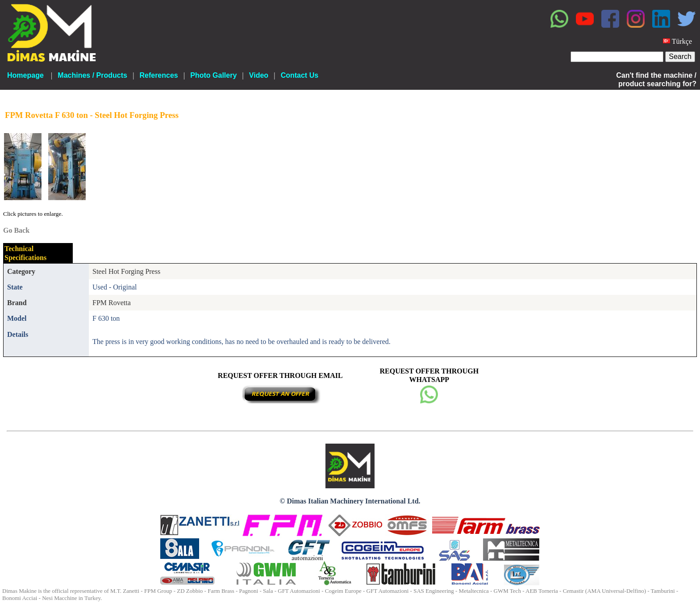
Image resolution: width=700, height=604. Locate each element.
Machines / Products (92, 75)
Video (259, 75)
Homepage (25, 75)
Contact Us (300, 75)
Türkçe (682, 41)
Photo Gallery (213, 75)
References (158, 75)
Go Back (16, 230)
